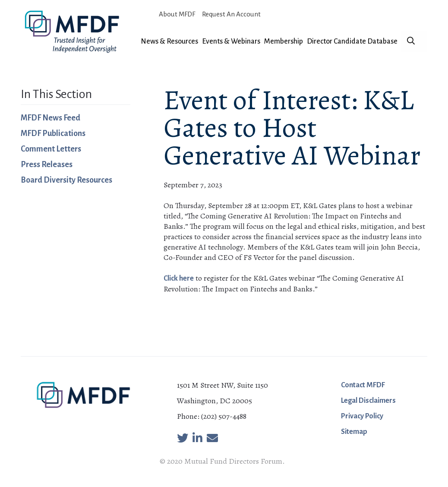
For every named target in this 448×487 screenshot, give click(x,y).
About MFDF (177, 14)
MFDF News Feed (50, 118)
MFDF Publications (53, 133)
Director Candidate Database (352, 41)
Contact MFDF (363, 385)
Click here (179, 278)
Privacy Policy (362, 416)
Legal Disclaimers (368, 401)
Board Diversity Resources (66, 180)
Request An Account (231, 14)
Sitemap (354, 432)
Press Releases (47, 164)
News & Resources (169, 41)
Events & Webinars (231, 41)
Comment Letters (51, 149)
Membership (284, 41)
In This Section (56, 94)
